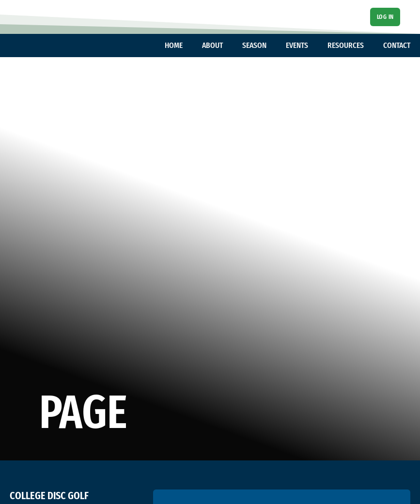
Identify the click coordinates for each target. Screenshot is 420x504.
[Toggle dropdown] (187, 46)
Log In (385, 17)
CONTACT (397, 45)
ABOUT (212, 45)
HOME (174, 45)
